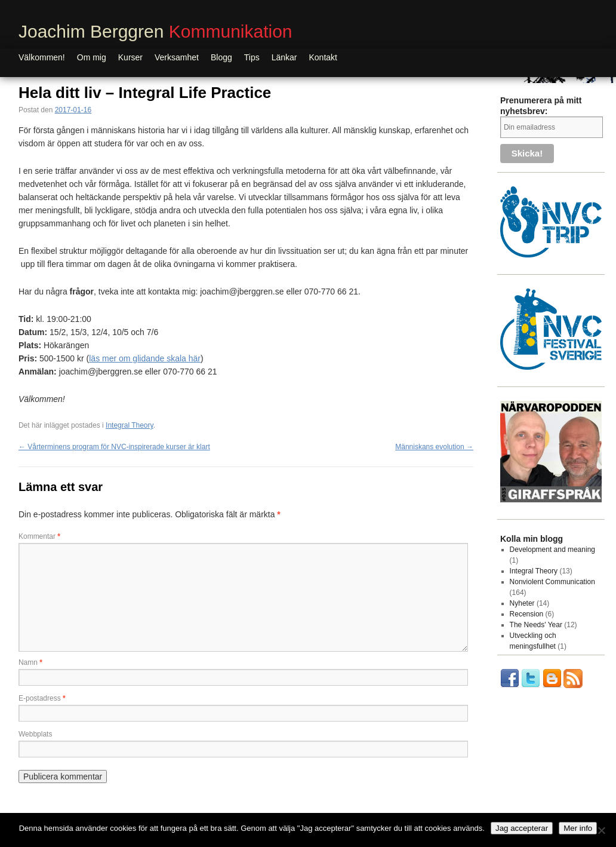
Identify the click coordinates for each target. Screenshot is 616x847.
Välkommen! (42, 57)
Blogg (221, 57)
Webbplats (35, 734)
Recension (527, 614)
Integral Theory (130, 425)
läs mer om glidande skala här (145, 358)
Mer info (578, 828)
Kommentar (39, 536)
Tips (252, 57)
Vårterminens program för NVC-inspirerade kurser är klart (114, 447)
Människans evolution (434, 447)
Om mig (92, 57)
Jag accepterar (522, 828)
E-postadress (42, 698)
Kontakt (323, 57)
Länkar (284, 57)
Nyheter (522, 603)
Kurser (130, 57)
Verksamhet (177, 57)
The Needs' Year (536, 625)
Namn (30, 662)
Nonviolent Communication (552, 582)
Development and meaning (552, 550)
